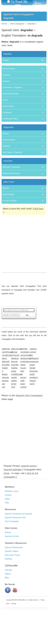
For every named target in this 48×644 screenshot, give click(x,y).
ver (4, 422)
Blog (7, 612)
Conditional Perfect (10, 154)
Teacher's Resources (16, 578)
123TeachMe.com (22, 635)
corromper (24, 390)
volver (23, 422)
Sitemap (8, 605)
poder (14, 412)
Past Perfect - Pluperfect (12, 122)
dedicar (15, 393)
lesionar (33, 406)
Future (5, 135)
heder (33, 403)
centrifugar (6, 387)
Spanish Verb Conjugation (29, 430)
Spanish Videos (12, 586)
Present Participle (10, 235)
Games (8, 567)
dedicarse (24, 393)
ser (4, 419)
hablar (14, 403)
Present (6, 60)
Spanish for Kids (12, 571)
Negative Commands (11, 208)
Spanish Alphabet (13, 504)
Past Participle (8, 229)
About (7, 534)
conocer (15, 390)
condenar (6, 390)
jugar (14, 406)
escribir (15, 399)
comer (33, 387)
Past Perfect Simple (10, 129)
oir (22, 409)
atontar (24, 384)
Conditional (7, 147)
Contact (8, 530)
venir (32, 419)
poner (23, 412)
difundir (6, 396)
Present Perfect (9, 104)
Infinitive (6, 223)
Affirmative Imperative (11, 202)
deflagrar (33, 393)
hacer (23, 403)
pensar (6, 412)
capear (33, 384)
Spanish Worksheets (14, 582)
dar (31, 390)
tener (14, 419)
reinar (7, 508)
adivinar (6, 384)
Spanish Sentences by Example (19, 549)
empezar (33, 396)
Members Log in (12, 526)
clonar (14, 387)
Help (7, 538)
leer (22, 406)
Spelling (8, 594)
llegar (5, 409)
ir (3, 406)
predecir (33, 412)
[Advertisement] (23, 284)
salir (22, 415)
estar (23, 399)
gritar (32, 399)
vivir (13, 422)
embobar (24, 396)
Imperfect (6, 110)
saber (14, 415)
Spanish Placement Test (15, 552)
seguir (33, 415)
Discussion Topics (13, 590)
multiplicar (15, 409)
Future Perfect (8, 141)
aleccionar (15, 384)
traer (23, 419)
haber (5, 403)
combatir (24, 387)
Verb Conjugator (12, 556)
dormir (14, 396)
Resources (10, 544)
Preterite (6, 116)
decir (4, 393)
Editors (8, 609)
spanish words (28, 501)
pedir (32, 409)
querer (5, 415)
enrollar (6, 399)
